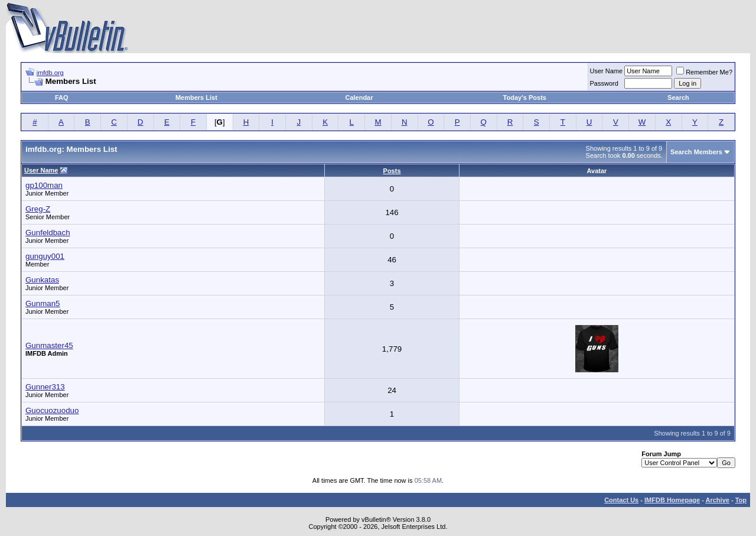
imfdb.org (50, 73)
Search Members (696, 152)
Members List (196, 98)
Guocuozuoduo (52, 410)
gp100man (44, 185)
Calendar (359, 98)
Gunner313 (45, 387)
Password (604, 83)
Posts (392, 171)
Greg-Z (38, 209)
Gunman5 (43, 303)
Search (678, 98)
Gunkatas (42, 280)
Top (741, 500)
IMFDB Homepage (672, 500)
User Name (607, 71)
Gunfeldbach (48, 233)
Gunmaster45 (49, 345)
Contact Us (621, 500)
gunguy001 (45, 256)
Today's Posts (525, 98)
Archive (718, 500)
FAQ (62, 98)
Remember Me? (704, 72)
